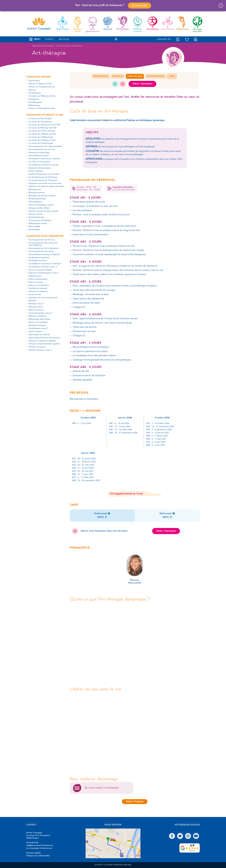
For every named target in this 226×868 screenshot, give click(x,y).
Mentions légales (34, 853)
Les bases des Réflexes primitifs (42, 134)
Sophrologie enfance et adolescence (44, 338)
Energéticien (34, 99)
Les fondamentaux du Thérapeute (43, 180)
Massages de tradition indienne (42, 196)
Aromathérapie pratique (39, 156)
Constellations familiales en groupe (44, 165)
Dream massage (36, 171)
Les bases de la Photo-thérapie (42, 131)
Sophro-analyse (35, 331)
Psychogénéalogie (36, 217)
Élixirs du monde (36, 282)
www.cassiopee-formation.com (39, 848)
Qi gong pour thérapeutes (40, 220)
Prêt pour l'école (35, 214)
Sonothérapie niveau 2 (38, 328)
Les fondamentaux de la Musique (43, 177)
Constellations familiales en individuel (45, 264)
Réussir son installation (38, 322)
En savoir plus (139, 6)
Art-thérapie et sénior (38, 261)
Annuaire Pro (164, 39)
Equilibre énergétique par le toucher (44, 174)
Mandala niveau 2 (36, 304)
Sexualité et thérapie (37, 325)
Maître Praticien (155, 76)
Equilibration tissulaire (38, 288)
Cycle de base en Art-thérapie (69, 46)
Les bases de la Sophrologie (41, 143)
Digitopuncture (35, 276)
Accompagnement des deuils (41, 251)
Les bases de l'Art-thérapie (40, 119)
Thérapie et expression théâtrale (42, 341)
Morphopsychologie (37, 199)
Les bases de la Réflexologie (41, 137)
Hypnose (32, 90)
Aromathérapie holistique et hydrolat (44, 254)
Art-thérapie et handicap (39, 258)
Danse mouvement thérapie (40, 270)
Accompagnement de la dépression (44, 248)
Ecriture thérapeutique (38, 279)
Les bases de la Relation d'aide (42, 140)
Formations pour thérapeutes (45, 236)
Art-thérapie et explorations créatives (44, 159)
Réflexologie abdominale (39, 319)
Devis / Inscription (143, 84)
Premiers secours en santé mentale (43, 211)
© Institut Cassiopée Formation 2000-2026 (113, 865)
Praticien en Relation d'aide (40, 84)
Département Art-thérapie (43, 46)
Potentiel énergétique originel (41, 205)
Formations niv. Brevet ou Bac (45, 115)
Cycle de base (135, 76)
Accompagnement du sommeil (42, 149)
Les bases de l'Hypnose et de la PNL (44, 125)
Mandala (32, 301)
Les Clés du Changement (39, 162)
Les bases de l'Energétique (40, 122)
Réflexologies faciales (38, 223)
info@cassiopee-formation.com (40, 845)
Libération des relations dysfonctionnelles (46, 186)
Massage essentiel (36, 193)
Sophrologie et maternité (39, 335)
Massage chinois (36, 307)
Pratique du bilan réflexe (39, 208)
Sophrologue (34, 81)
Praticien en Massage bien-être (42, 108)
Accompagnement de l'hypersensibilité (45, 146)
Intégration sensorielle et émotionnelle (45, 183)
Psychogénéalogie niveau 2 (40, 313)
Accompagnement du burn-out (42, 240)
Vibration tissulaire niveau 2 (40, 350)
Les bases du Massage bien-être (42, 128)
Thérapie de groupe (37, 347)
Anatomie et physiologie (39, 153)
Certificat (118, 76)
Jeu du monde (35, 295)
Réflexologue (34, 105)
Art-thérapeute (35, 93)
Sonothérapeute (35, 102)
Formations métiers (38, 77)
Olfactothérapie (35, 202)
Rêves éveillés (34, 226)
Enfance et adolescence (39, 285)
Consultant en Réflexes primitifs (42, 96)
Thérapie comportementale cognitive (44, 344)
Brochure (64, 39)
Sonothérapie (34, 230)
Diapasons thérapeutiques (40, 168)
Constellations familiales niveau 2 (43, 267)
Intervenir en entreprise (38, 291)
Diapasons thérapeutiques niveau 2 (44, 273)
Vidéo (172, 76)
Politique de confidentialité (38, 856)
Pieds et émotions (36, 310)
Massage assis (35, 190)
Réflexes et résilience (37, 316)
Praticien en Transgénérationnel (42, 87)
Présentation (101, 76)
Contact (50, 39)
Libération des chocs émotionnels (43, 298)
